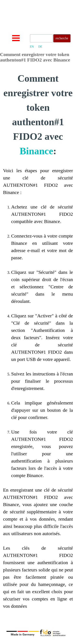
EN (32, 47)
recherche (62, 38)
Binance (36, 151)
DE (40, 47)
